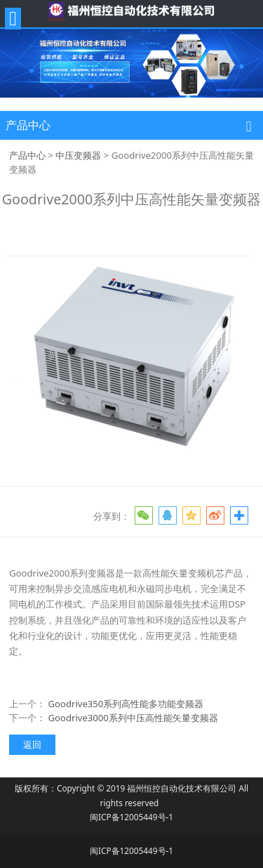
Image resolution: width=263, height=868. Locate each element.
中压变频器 (78, 155)
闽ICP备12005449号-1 (131, 817)
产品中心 (27, 155)
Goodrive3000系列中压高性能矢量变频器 (133, 718)
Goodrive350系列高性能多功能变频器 (126, 704)
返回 (32, 744)
